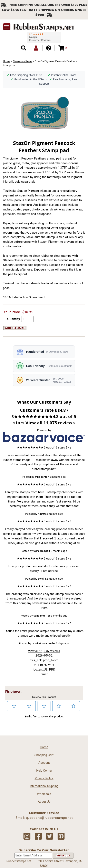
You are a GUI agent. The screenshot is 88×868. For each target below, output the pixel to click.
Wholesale (44, 794)
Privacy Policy (44, 778)
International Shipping (44, 786)
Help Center (44, 771)
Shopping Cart (44, 755)
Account (44, 763)
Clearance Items (23, 61)
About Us (44, 802)
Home (7, 61)
